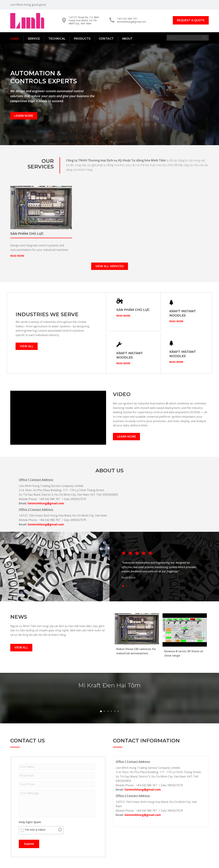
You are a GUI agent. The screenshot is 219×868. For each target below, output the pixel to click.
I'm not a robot (35, 830)
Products (82, 39)
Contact (106, 39)
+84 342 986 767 (127, 19)
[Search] (188, 38)
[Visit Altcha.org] (60, 830)
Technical (57, 39)
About (127, 39)
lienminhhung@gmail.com (132, 22)
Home (15, 39)
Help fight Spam (30, 822)
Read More (123, 302)
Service (34, 39)
